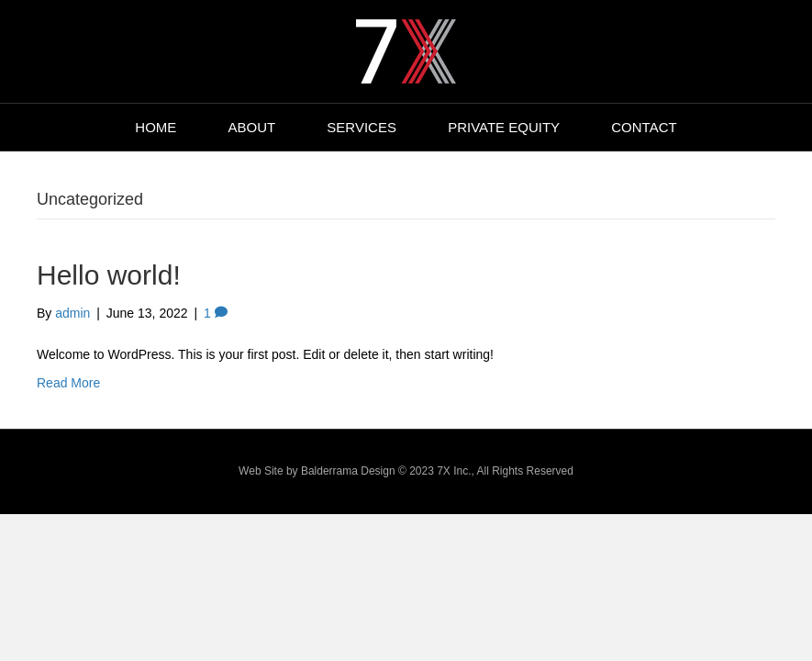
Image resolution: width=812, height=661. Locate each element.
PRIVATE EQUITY (504, 127)
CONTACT (644, 127)
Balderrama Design (348, 471)
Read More (68, 383)
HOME (156, 127)
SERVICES (362, 127)
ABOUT (252, 127)
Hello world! (109, 275)
